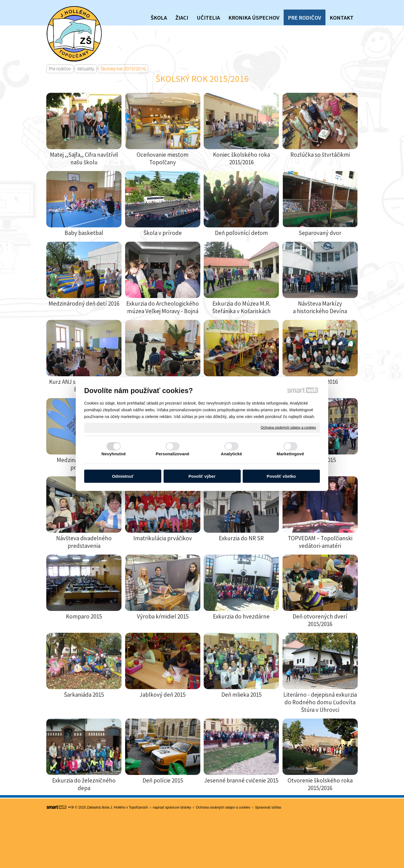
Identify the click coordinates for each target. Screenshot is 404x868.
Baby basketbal (84, 233)
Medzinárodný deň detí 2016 (84, 303)
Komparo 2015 (84, 616)
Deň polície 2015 (163, 780)
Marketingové (290, 454)
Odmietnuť (123, 476)
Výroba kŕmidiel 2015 (163, 616)
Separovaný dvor (320, 233)
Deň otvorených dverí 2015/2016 (321, 620)
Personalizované (173, 454)
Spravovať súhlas (268, 807)
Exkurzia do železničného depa (84, 784)
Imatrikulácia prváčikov (163, 538)
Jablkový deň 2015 (163, 695)
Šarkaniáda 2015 (84, 695)
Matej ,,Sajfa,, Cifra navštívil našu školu (85, 158)
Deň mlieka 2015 (241, 695)
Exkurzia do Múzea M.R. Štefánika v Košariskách (242, 307)
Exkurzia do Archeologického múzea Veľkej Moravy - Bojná (163, 307)
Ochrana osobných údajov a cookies (288, 428)
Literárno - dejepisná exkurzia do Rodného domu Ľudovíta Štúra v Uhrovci (321, 702)
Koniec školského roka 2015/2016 (242, 158)
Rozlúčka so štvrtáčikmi (320, 155)
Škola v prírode (163, 233)
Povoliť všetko (281, 476)
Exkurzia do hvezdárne (241, 616)
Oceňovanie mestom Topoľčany (163, 158)
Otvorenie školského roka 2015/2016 (321, 784)
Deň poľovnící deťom (241, 233)
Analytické (231, 454)
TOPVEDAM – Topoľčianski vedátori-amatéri (321, 542)
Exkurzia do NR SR (241, 538)
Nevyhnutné (114, 454)
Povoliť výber (202, 476)
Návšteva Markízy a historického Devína (320, 307)
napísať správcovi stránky (172, 807)
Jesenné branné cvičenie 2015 (241, 780)
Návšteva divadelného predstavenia (84, 542)
